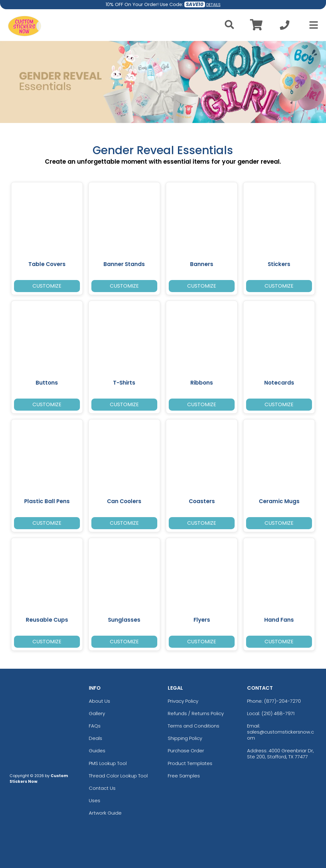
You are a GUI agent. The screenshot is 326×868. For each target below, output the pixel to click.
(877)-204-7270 (282, 701)
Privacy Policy (183, 701)
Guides (97, 751)
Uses (95, 800)
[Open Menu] (312, 25)
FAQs (95, 726)
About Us (99, 701)
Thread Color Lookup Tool (118, 776)
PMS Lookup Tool (108, 763)
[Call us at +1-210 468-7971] (285, 27)
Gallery (97, 713)
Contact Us (102, 788)
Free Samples (184, 776)
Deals (96, 738)
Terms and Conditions (194, 726)
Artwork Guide (105, 813)
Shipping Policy (185, 738)
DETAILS (213, 5)
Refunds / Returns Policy (196, 713)
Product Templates (190, 763)
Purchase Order (186, 751)
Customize (47, 286)
